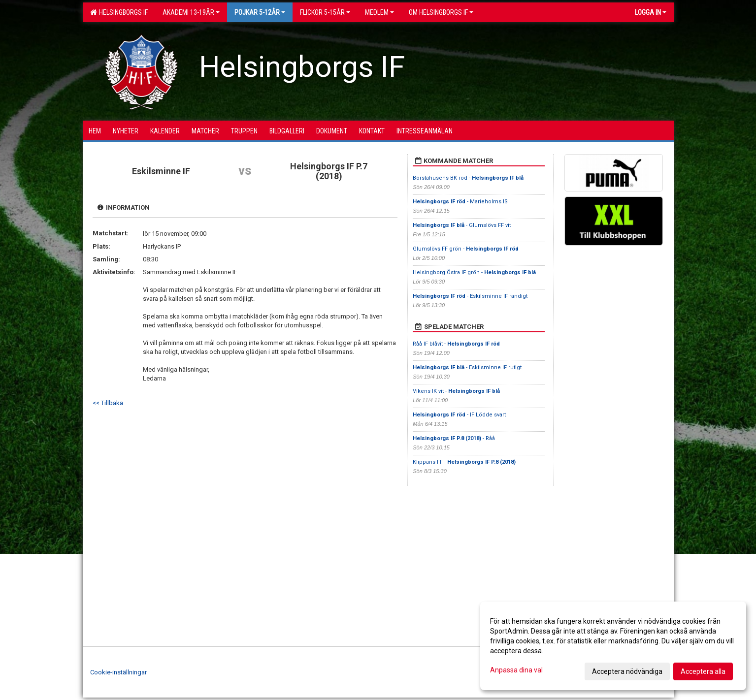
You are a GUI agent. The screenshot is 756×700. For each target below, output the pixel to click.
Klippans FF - (464, 462)
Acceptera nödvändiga (627, 671)
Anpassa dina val (516, 670)
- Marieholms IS (460, 202)
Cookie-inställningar (118, 672)
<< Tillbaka (108, 403)
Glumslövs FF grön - (466, 249)
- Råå (454, 438)
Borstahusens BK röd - (468, 178)
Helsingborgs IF (119, 12)
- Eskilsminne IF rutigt (467, 367)
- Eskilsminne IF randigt (470, 296)
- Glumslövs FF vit (462, 225)
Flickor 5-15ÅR (325, 12)
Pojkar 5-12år (260, 12)
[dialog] (613, 646)
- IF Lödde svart (459, 415)
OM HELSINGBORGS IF (441, 12)
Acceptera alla (703, 671)
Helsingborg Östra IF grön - (474, 272)
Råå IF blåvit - (456, 344)
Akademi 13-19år (191, 12)
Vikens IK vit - (456, 391)
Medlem (379, 12)
